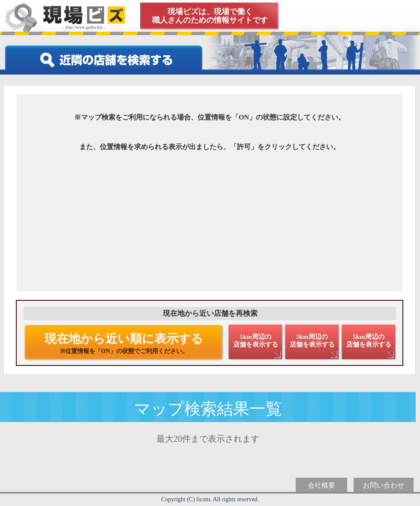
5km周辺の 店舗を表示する (369, 341)
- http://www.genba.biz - (84, 18)
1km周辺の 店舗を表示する (256, 341)
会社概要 (321, 485)
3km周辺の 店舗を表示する (312, 341)
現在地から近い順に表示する (124, 343)
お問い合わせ (384, 485)
